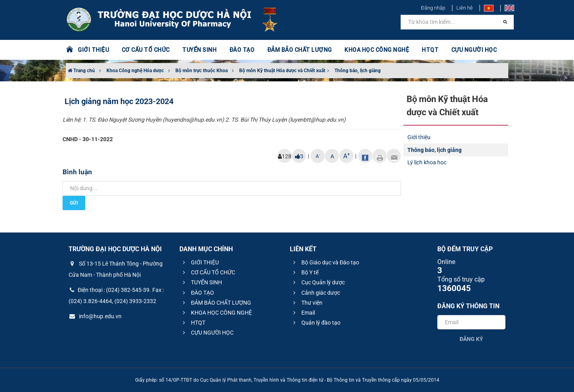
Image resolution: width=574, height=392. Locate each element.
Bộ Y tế (305, 272)
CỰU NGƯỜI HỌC (474, 50)
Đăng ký (471, 339)
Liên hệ (465, 8)
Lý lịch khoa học (427, 162)
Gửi (74, 203)
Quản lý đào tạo (316, 323)
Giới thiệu (419, 137)
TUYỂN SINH (199, 50)
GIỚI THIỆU (93, 50)
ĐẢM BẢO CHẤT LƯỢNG (300, 50)
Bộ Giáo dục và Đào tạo (325, 262)
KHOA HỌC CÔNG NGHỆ (377, 50)
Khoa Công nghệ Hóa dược (135, 71)
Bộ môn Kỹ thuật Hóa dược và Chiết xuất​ (282, 71)
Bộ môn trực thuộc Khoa (201, 71)
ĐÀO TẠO (242, 50)
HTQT (430, 50)
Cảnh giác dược (316, 293)
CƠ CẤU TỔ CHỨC (146, 50)
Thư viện (307, 303)
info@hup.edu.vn (95, 316)
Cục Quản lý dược (318, 282)
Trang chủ (81, 71)
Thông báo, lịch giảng (358, 71)
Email (303, 313)
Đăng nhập (433, 8)
